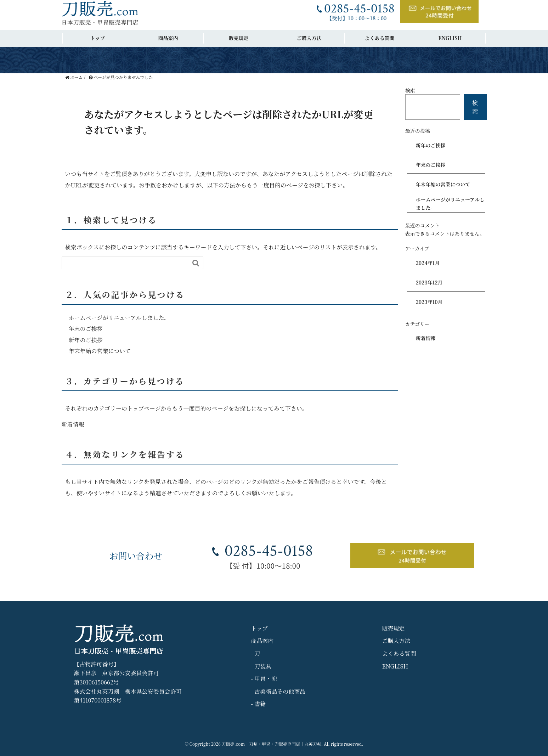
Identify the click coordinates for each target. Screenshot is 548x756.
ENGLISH (450, 38)
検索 (410, 90)
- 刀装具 (261, 666)
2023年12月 (429, 282)
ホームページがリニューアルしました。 (119, 318)
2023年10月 (429, 302)
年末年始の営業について (100, 351)
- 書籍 (259, 704)
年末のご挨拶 (86, 329)
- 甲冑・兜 (264, 679)
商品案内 (168, 38)
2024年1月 (428, 263)
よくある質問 (380, 38)
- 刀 (256, 653)
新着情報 (73, 424)
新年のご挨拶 (86, 340)
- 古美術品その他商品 (278, 691)
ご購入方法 (309, 38)
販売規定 (239, 38)
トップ (98, 38)
